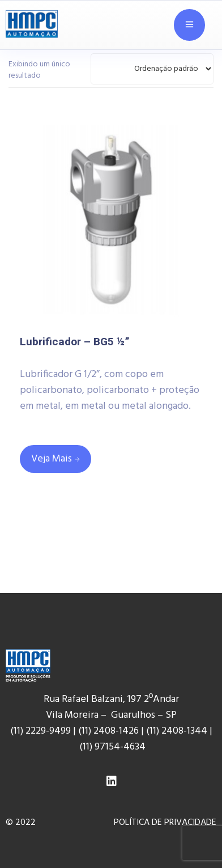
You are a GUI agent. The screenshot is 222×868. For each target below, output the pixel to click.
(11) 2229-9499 (40, 731)
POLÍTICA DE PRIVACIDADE (165, 823)
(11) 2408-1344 (178, 731)
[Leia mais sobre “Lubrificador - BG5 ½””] (55, 459)
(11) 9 (89, 747)
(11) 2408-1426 (108, 731)
